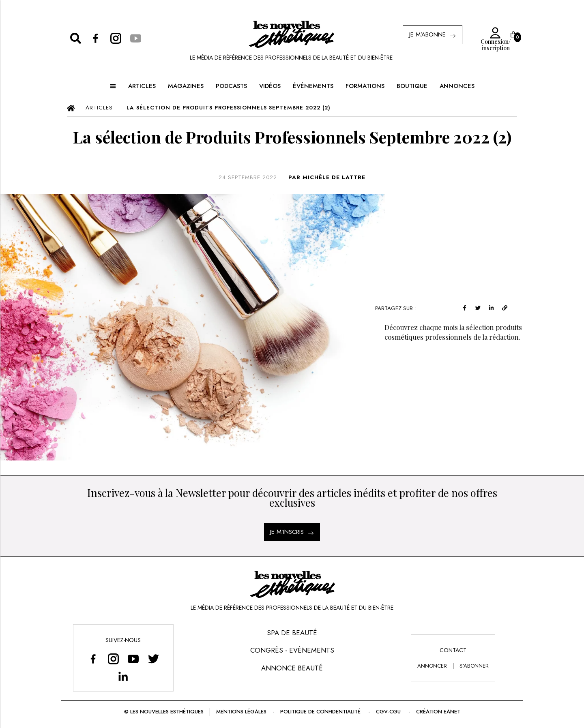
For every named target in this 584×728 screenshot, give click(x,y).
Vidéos (270, 86)
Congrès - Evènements (292, 650)
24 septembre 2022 (248, 177)
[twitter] (482, 307)
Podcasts (231, 86)
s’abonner (474, 666)
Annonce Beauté (292, 668)
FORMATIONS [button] (365, 86)
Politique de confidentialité (321, 712)
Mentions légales (241, 712)
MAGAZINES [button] (186, 86)
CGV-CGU (389, 712)
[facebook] (469, 307)
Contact (453, 650)
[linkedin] (495, 307)
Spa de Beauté (292, 633)
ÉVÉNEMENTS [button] (313, 86)
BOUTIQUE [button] (412, 86)
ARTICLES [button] (142, 86)
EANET (452, 712)
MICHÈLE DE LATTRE (334, 177)
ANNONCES (457, 86)
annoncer (432, 666)
